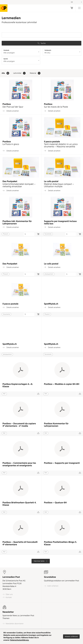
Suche (42, 43)
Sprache (6, 59)
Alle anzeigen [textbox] (9, 53)
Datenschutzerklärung (19, 640)
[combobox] (21, 52)
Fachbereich (48, 50)
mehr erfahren (51, 586)
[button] (71, 636)
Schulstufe (6, 50)
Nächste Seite (41, 561)
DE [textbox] (72, 2)
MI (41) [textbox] (47, 53)
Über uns (8, 594)
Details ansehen (11, 111)
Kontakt (7, 597)
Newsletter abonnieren (13, 624)
